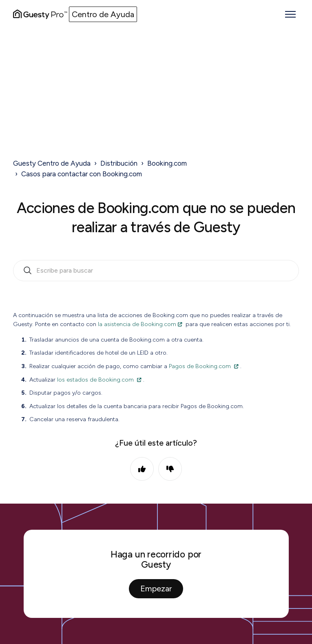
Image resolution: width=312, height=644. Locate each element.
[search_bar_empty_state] (156, 271)
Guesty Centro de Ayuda (52, 163)
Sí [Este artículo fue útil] (142, 469)
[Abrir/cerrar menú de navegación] (290, 14)
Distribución (119, 163)
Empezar (156, 588)
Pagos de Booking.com (200, 366)
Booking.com (167, 163)
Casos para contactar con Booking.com (82, 174)
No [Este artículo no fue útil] (170, 469)
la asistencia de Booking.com (137, 324)
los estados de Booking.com (95, 380)
